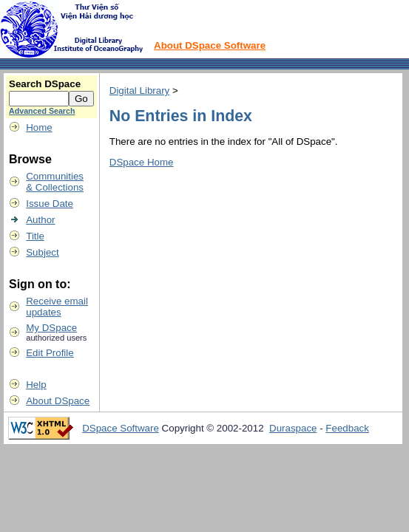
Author (40, 220)
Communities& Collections (55, 182)
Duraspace (293, 428)
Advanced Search (42, 111)
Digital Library (139, 91)
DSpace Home (142, 162)
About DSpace (58, 401)
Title (35, 236)
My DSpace (51, 328)
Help (36, 385)
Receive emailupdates (57, 307)
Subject (42, 252)
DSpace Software (121, 428)
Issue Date (50, 204)
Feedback (347, 428)
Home (39, 127)
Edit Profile (50, 353)
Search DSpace (45, 84)
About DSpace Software (210, 45)
